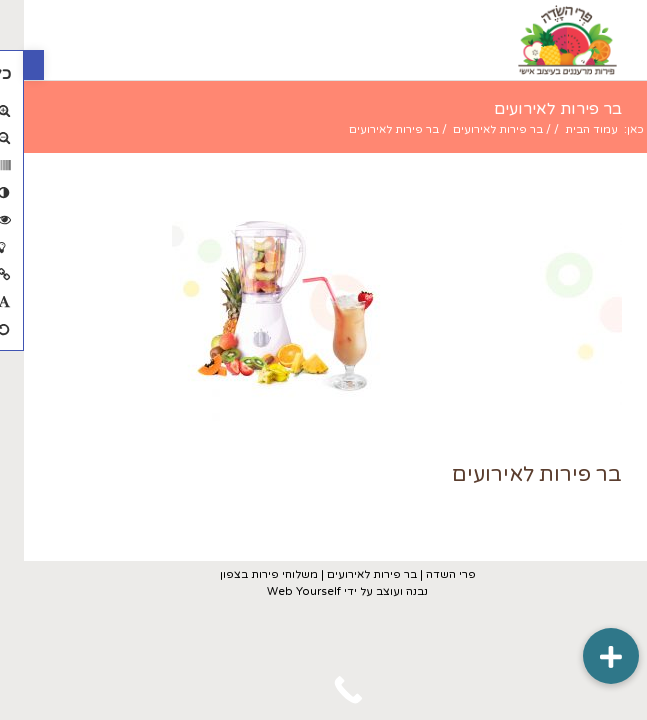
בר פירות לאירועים (534, 109)
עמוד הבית (567, 129)
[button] (10, 65)
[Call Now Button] (323, 690)
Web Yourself (280, 591)
